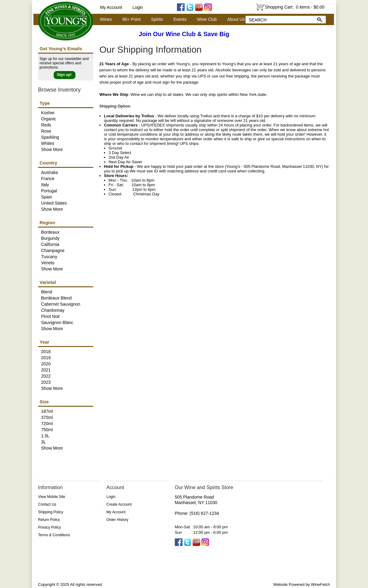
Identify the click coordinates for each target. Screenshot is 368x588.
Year (44, 342)
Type (45, 103)
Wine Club (205, 19)
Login (138, 7)
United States (54, 203)
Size (44, 402)
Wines (104, 19)
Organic (49, 119)
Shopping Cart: (295, 7)
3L (44, 442)
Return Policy (49, 520)
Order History (117, 520)
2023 (46, 382)
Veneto (48, 263)
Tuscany (49, 257)
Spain (47, 197)
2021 (46, 370)
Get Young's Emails (61, 49)
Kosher (48, 113)
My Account (111, 7)
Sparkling (50, 137)
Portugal (49, 191)
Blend (47, 292)
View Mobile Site (52, 497)
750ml (47, 430)
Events (180, 19)
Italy (45, 185)
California (50, 244)
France (48, 179)
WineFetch (320, 584)
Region (47, 222)
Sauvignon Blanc (57, 322)
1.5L (45, 436)
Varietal (48, 282)
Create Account (119, 504)
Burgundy (50, 238)
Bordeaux (50, 232)
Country (48, 163)
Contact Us (47, 504)
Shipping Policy (51, 512)
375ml (47, 417)
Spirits (155, 19)
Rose (46, 131)
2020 (46, 364)
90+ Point (130, 19)
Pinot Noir (50, 316)
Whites (48, 143)
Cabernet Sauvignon (61, 304)
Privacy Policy (50, 527)
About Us (234, 19)
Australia (49, 172)
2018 (46, 352)
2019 (46, 358)
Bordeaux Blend (56, 298)
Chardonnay (53, 310)
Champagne (53, 251)
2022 (46, 376)
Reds (46, 125)
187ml (47, 411)
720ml (47, 424)
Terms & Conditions (54, 535)
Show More (52, 149)
